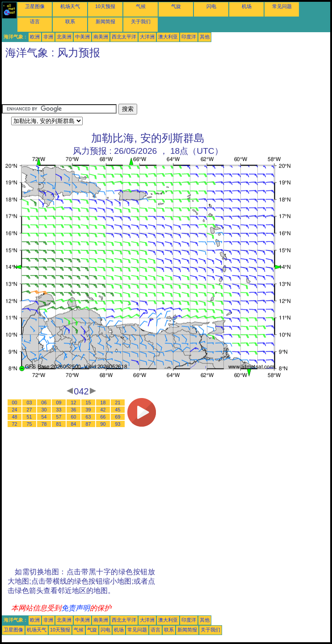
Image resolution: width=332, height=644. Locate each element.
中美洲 (82, 37)
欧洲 (35, 37)
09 (59, 402)
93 (118, 424)
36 (74, 410)
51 (29, 417)
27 (29, 410)
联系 (70, 21)
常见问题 (282, 6)
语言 (35, 21)
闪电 (211, 6)
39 (88, 410)
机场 (247, 6)
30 (44, 410)
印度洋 (189, 37)
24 (15, 410)
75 (29, 424)
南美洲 (101, 37)
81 (59, 424)
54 (44, 417)
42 (103, 410)
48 (15, 417)
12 (74, 402)
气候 (141, 6)
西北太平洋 (124, 37)
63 (88, 417)
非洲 (48, 37)
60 (74, 417)
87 (88, 424)
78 (44, 424)
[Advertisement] (164, 84)
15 (88, 402)
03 (29, 402)
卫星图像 (35, 6)
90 (103, 424)
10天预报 (105, 6)
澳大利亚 (168, 37)
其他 (205, 37)
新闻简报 (105, 21)
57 (59, 417)
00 (15, 402)
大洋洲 (147, 37)
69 (118, 417)
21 (118, 402)
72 (15, 424)
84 (74, 424)
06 (44, 402)
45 (118, 410)
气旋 (176, 6)
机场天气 (70, 6)
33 (59, 410)
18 (103, 402)
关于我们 (141, 21)
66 (103, 417)
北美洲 (64, 37)
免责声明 (76, 608)
